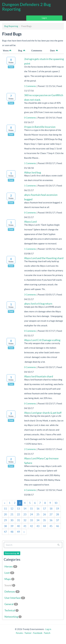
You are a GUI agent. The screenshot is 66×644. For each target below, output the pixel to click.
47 (5, 532)
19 (57, 509)
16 (38, 509)
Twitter (28, 633)
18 (51, 509)
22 (18, 514)
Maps (9, 579)
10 (56, 503)
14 (25, 509)
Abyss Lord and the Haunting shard (44, 258)
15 (31, 509)
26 (44, 514)
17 (44, 509)
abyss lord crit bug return (38, 304)
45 (51, 526)
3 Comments (30, 295)
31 (18, 520)
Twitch (47, 633)
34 (38, 520)
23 (25, 514)
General (11, 604)
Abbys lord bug (33, 172)
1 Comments (30, 86)
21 (12, 514)
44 (44, 526)
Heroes (11, 566)
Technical (12, 610)
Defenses (12, 592)
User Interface (15, 598)
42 (31, 526)
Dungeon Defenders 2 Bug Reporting (26, 7)
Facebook (38, 633)
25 (38, 514)
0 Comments (30, 118)
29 (5, 520)
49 (18, 532)
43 (38, 526)
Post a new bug (12, 553)
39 (12, 526)
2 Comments (30, 449)
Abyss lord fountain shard (39, 376)
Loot (9, 573)
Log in (44, 18)
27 (51, 514)
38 (5, 526)
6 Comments (30, 490)
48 (12, 532)
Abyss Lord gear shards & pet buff (43, 413)
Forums (19, 633)
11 (5, 509)
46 (57, 526)
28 (57, 514)
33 (31, 520)
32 (25, 520)
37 (57, 520)
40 (18, 526)
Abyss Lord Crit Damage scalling (42, 340)
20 (5, 514)
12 (12, 509)
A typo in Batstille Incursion (40, 127)
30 (12, 520)
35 (44, 520)
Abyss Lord (30, 222)
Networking (13, 617)
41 (25, 526)
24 (31, 514)
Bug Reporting (11, 26)
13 (18, 509)
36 (51, 520)
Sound (10, 585)
